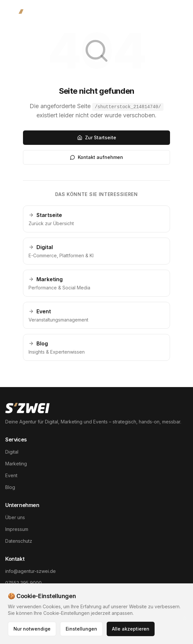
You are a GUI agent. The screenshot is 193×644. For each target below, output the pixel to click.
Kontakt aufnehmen (96, 157)
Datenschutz (19, 541)
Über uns (15, 517)
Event (11, 475)
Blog (10, 487)
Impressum (17, 529)
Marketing (16, 464)
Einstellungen (81, 629)
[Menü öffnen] (177, 16)
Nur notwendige (32, 629)
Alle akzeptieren (131, 629)
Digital (12, 452)
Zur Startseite (97, 137)
